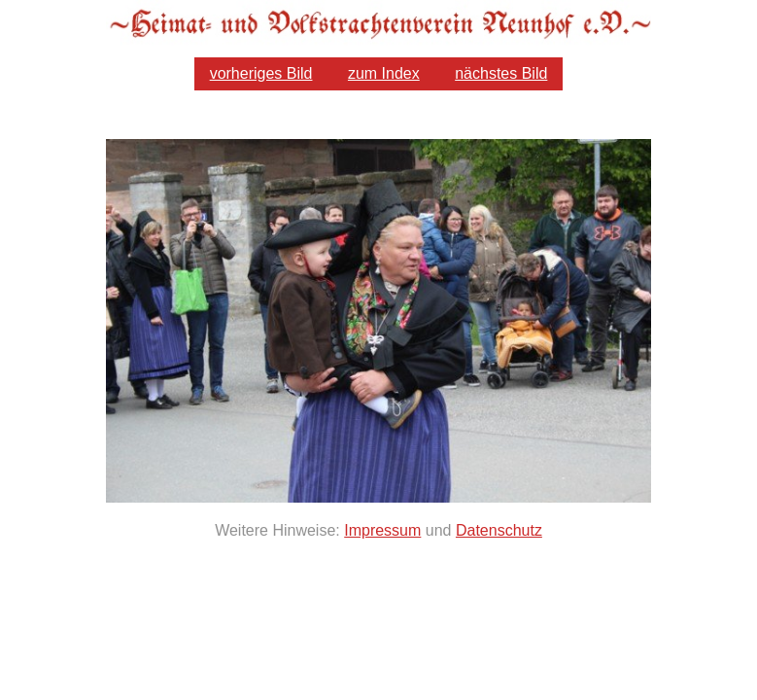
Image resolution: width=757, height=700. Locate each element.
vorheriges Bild (261, 73)
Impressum (382, 530)
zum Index (384, 73)
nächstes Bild (501, 73)
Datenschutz (499, 530)
